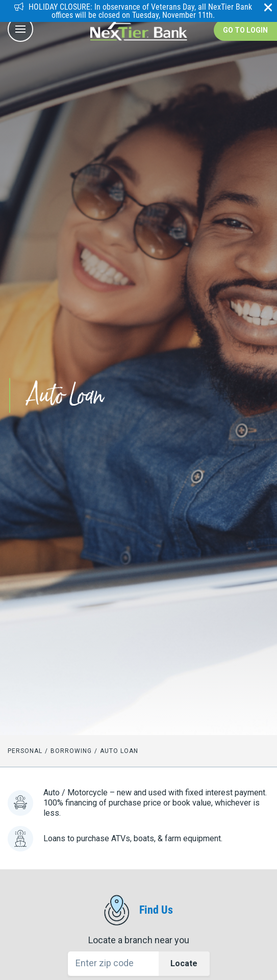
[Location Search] (139, 964)
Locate (184, 963)
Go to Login (245, 30)
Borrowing (71, 751)
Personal (25, 751)
